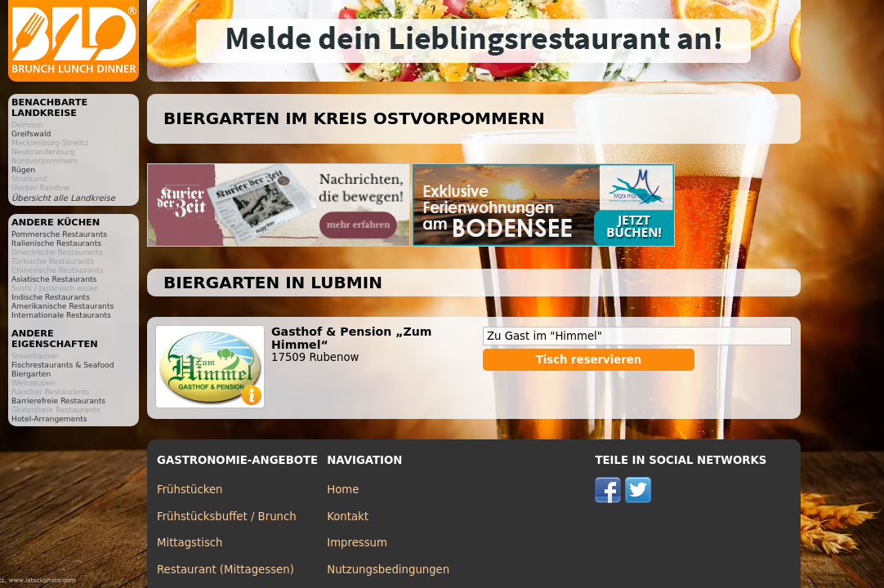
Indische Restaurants (51, 297)
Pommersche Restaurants (59, 234)
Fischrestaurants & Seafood (63, 365)
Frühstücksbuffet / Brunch (227, 517)
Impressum (357, 543)
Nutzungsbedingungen (388, 570)
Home (343, 490)
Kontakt (348, 517)
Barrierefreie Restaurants (58, 401)
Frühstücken (190, 490)
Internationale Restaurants (61, 315)
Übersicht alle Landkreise (63, 198)
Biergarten (31, 374)
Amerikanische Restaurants (63, 306)
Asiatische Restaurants (54, 279)
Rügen (23, 169)
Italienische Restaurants (56, 243)
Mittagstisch (190, 543)
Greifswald (31, 134)
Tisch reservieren (589, 360)
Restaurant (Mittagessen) (225, 570)
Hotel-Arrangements (49, 419)
